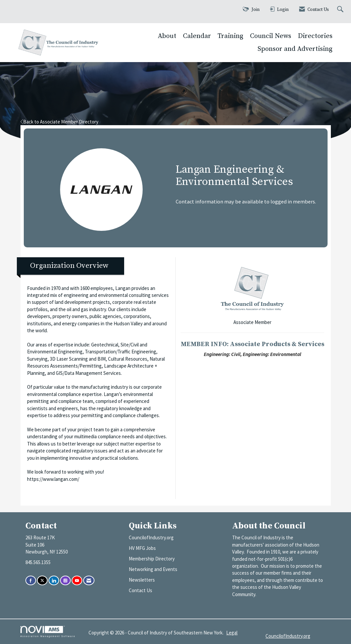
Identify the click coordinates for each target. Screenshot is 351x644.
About (167, 36)
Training (230, 36)
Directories (315, 36)
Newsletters (142, 580)
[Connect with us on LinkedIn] (54, 580)
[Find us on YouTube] (77, 580)
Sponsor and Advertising (295, 49)
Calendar (197, 36)
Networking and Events (153, 569)
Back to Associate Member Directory (59, 122)
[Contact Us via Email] (89, 580)
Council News (271, 36)
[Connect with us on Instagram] (65, 580)
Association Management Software (48, 632)
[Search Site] (341, 10)
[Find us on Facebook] (31, 580)
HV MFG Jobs (142, 548)
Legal (232, 633)
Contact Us (140, 590)
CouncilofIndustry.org (151, 537)
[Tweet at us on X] (42, 580)
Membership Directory (152, 559)
